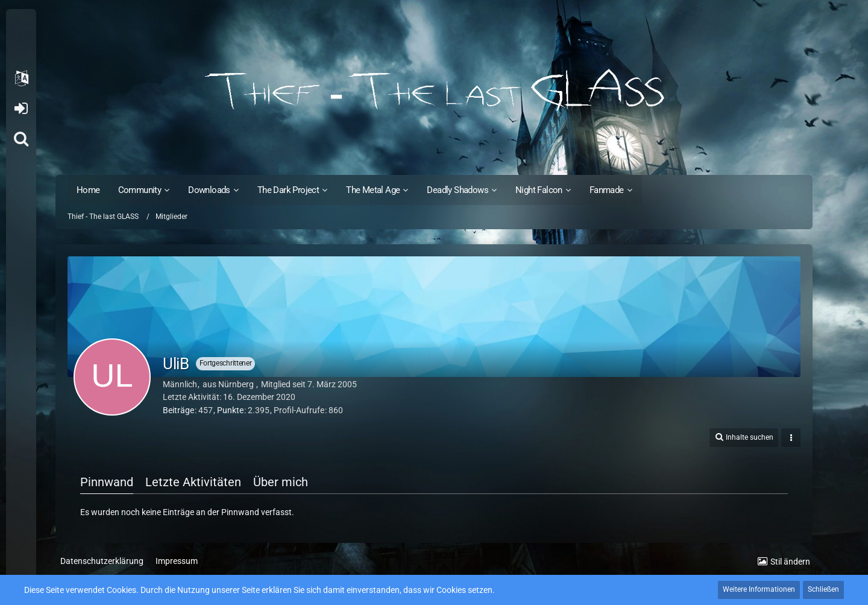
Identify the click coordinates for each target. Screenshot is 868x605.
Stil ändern (790, 562)
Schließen (823, 589)
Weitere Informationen (759, 589)
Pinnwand (107, 482)
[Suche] (21, 139)
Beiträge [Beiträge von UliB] (178, 410)
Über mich (281, 482)
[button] (21, 78)
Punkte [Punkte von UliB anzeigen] (230, 410)
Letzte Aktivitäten (193, 482)
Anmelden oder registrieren (21, 109)
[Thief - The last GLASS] (434, 90)
